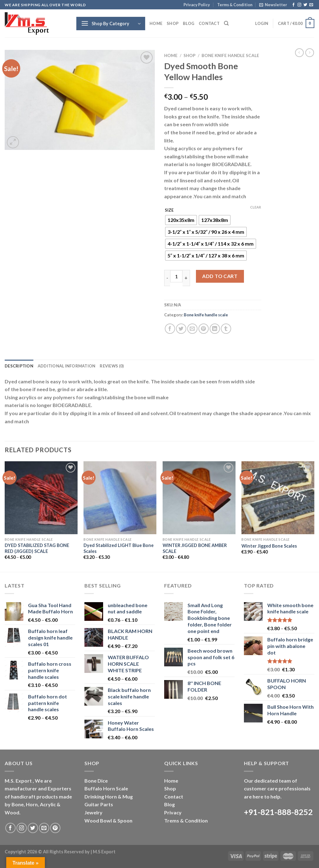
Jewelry (93, 812)
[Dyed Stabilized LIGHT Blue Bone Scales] (120, 498)
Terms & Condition (235, 5)
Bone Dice (96, 781)
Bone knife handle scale (230, 55)
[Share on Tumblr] (226, 329)
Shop (173, 23)
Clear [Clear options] (256, 207)
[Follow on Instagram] (299, 5)
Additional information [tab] (67, 366)
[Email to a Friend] (192, 329)
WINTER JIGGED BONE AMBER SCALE (195, 548)
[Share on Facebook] (170, 329)
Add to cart (220, 276)
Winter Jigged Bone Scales (269, 546)
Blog (189, 23)
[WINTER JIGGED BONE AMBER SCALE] (199, 498)
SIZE (169, 210)
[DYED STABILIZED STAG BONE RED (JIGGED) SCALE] (41, 498)
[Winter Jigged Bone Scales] (278, 498)
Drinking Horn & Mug (109, 796)
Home (156, 23)
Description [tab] (19, 366)
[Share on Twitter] (181, 329)
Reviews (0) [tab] (112, 366)
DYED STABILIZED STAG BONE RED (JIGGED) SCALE (37, 548)
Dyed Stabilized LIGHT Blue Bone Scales (119, 548)
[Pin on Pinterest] (204, 329)
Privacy (173, 812)
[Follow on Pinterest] (55, 828)
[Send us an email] (311, 5)
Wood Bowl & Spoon (108, 820)
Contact (209, 23)
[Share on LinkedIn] (215, 329)
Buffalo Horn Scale (106, 788)
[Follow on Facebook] (293, 5)
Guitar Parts (99, 804)
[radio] (181, 220)
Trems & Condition (186, 820)
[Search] (226, 23)
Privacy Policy (197, 5)
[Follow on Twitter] (305, 5)
